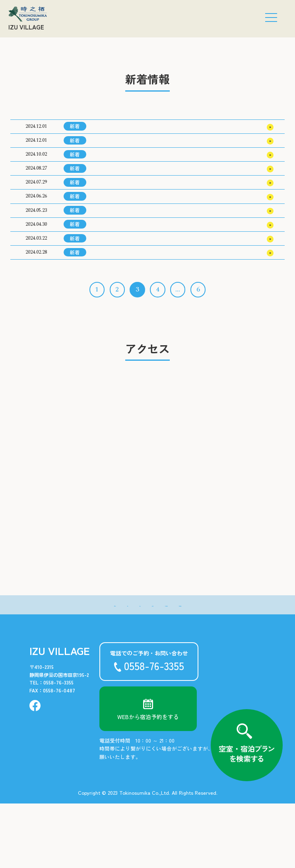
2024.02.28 (36, 314)
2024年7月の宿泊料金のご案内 (131, 293)
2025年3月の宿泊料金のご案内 (131, 130)
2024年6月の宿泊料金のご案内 (131, 314)
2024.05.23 (36, 252)
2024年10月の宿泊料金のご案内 (133, 232)
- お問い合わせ (227, 669)
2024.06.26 (36, 232)
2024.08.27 (36, 191)
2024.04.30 (36, 273)
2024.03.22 (36, 293)
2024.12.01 (36, 130)
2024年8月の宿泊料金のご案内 (131, 273)
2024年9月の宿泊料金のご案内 (131, 252)
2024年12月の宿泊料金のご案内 (133, 191)
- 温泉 (116, 669)
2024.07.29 (36, 211)
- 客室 (92, 669)
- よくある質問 (184, 669)
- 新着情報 (63, 669)
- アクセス (145, 669)
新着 (75, 130)
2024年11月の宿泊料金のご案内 (132, 211)
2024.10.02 (36, 171)
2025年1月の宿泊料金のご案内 (131, 170)
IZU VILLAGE (26, 27)
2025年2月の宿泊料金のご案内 (131, 150)
